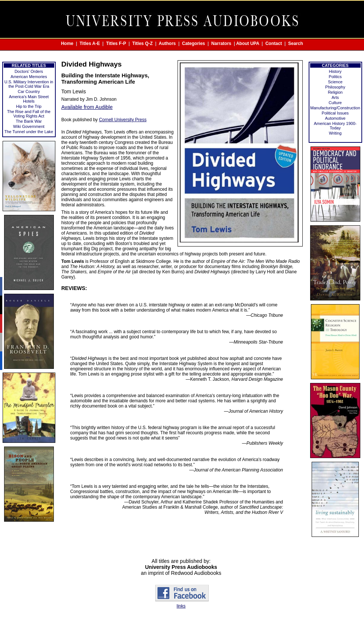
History (335, 71)
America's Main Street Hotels (29, 99)
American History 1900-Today (335, 126)
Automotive (335, 118)
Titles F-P (116, 44)
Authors (167, 44)
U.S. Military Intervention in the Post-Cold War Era (29, 84)
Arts (335, 97)
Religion (335, 92)
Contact (274, 44)
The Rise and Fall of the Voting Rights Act (29, 114)
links (181, 606)
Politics (335, 77)
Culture (335, 103)
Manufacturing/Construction (335, 108)
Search (296, 44)
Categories (194, 44)
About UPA (248, 44)
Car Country (29, 91)
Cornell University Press (123, 120)
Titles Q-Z (142, 44)
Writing (335, 133)
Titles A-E (90, 44)
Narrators (221, 44)
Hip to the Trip (29, 106)
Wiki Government (29, 126)
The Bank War (29, 121)
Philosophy (335, 87)
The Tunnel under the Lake (29, 132)
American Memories (29, 77)
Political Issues (335, 113)
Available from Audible (87, 107)
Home (67, 44)
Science (335, 82)
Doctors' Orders (29, 71)
